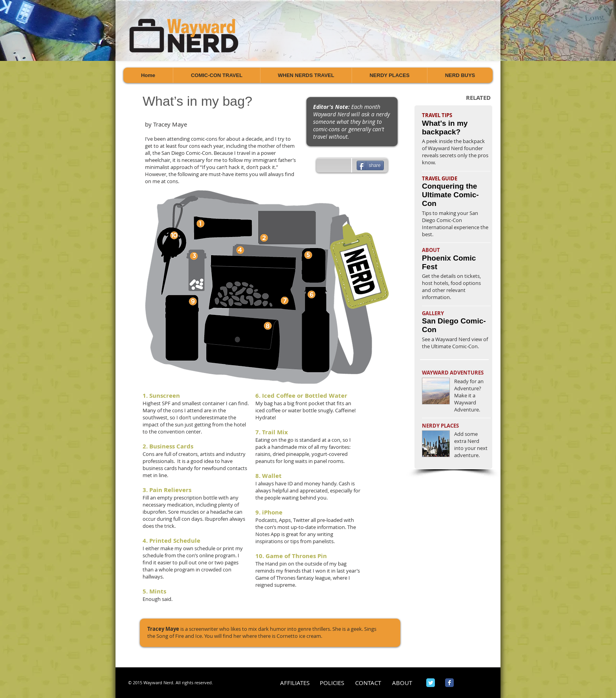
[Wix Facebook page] (449, 683)
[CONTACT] (368, 683)
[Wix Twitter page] (431, 683)
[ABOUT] (402, 683)
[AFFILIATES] (295, 683)
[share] (370, 165)
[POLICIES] (332, 683)
